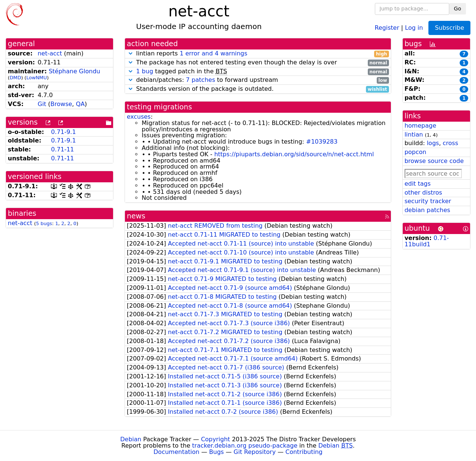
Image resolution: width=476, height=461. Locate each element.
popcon (416, 152)
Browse (61, 104)
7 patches (201, 80)
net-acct (50, 53)
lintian (414, 135)
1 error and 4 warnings (213, 53)
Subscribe (449, 28)
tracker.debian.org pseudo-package (245, 446)
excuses (139, 117)
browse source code (434, 161)
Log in (414, 27)
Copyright (215, 439)
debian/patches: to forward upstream (258, 80)
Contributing (304, 452)
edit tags (418, 184)
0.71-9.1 (63, 132)
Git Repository (255, 452)
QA (80, 104)
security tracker (428, 201)
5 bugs (44, 223)
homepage (420, 126)
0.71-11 (62, 149)
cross (451, 143)
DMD (15, 78)
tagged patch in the (258, 72)
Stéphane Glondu (75, 71)
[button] (131, 53)
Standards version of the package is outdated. (258, 89)
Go (458, 9)
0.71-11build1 (427, 241)
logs (433, 143)
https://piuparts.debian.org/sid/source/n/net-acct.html (294, 154)
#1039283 (322, 142)
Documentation (176, 452)
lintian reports (258, 54)
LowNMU (37, 78)
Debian (131, 439)
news (136, 216)
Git (42, 104)
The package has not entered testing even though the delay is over (258, 63)
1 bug (145, 71)
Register (387, 27)
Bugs (216, 452)
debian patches (427, 210)
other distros (423, 193)
